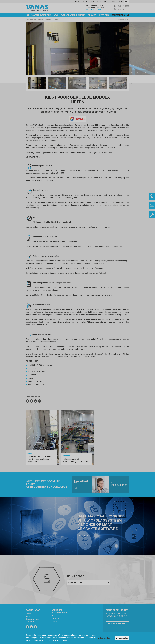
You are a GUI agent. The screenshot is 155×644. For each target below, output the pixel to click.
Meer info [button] (67, 641)
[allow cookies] (122, 638)
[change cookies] (105, 638)
